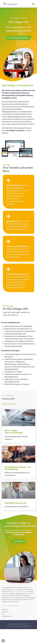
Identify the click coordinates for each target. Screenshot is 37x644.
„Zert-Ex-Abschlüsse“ (14, 433)
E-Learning (15, 589)
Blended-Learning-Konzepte (18, 591)
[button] (33, 4)
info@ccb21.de (27, 626)
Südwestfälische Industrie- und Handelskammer (18, 468)
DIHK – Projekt (11, 431)
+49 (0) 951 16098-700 (14, 626)
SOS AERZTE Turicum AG (15, 503)
